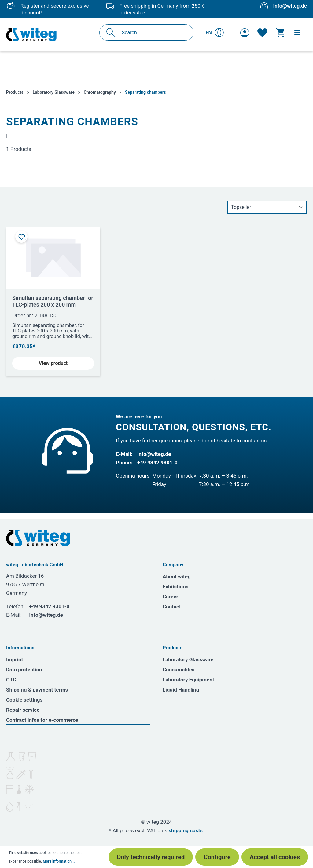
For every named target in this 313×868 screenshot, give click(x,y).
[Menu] (297, 32)
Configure (217, 857)
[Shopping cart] (280, 33)
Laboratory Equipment (188, 680)
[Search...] (153, 33)
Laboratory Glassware (188, 659)
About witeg (177, 576)
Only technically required (151, 857)
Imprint (15, 659)
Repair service (23, 710)
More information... (59, 861)
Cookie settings (24, 700)
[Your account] (245, 33)
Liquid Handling (181, 690)
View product (53, 363)
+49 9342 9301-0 (157, 463)
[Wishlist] (262, 33)
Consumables (179, 670)
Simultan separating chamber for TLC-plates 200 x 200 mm (53, 301)
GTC (11, 680)
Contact (172, 607)
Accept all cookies (275, 857)
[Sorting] (267, 207)
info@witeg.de (290, 6)
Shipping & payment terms (37, 690)
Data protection (24, 670)
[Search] (113, 33)
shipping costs (186, 830)
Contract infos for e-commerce (42, 720)
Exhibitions (175, 587)
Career (170, 597)
